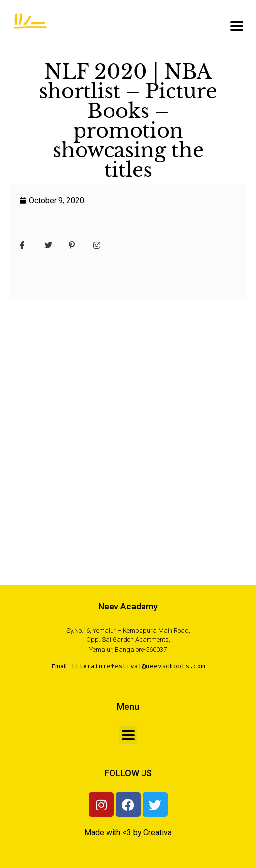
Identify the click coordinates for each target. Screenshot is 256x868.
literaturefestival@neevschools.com (138, 666)
